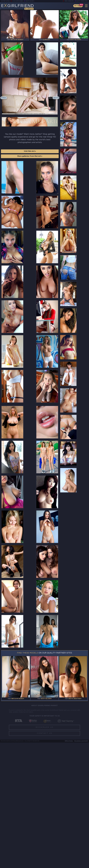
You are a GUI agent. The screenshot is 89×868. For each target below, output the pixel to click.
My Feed (77, 6)
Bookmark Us (44, 853)
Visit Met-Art (30, 160)
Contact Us (45, 859)
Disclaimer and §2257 (81, 866)
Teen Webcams (68, 1)
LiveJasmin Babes (18, 1)
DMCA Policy (69, 866)
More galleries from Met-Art (30, 165)
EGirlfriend (19, 7)
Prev (5, 107)
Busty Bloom (32, 1)
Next (55, 107)
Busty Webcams (82, 1)
